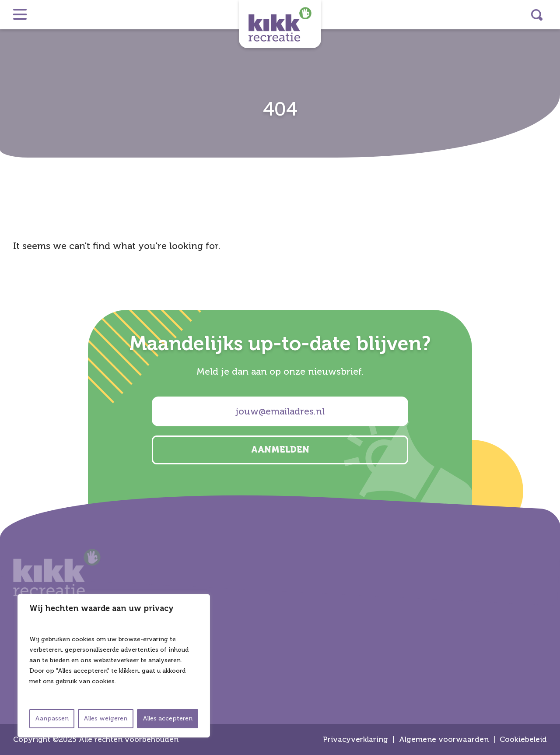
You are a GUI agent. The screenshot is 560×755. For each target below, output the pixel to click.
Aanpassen (52, 718)
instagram (549, 343)
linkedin (549, 366)
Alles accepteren (168, 718)
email (549, 412)
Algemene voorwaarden (444, 739)
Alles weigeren (105, 718)
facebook (549, 389)
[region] (114, 666)
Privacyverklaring (355, 739)
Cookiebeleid (523, 739)
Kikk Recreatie (280, 24)
